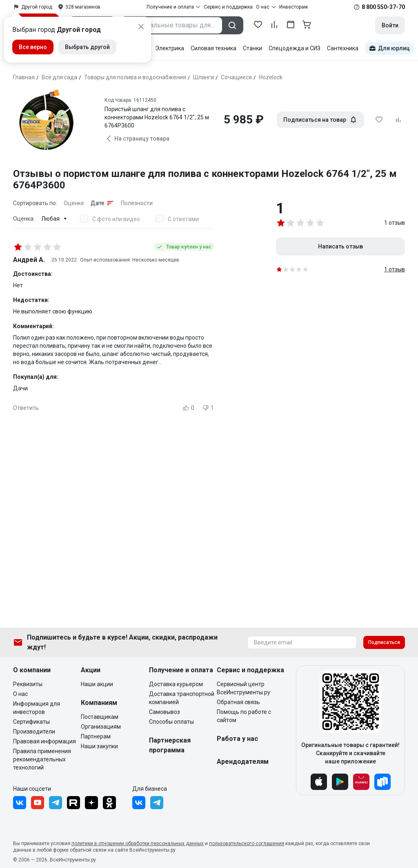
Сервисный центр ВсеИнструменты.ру (243, 688)
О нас (20, 694)
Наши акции (97, 684)
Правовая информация (44, 741)
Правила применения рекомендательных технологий (42, 759)
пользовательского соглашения (247, 843)
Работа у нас (237, 739)
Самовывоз (165, 712)
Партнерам (96, 736)
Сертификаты (31, 722)
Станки (252, 48)
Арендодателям (243, 762)
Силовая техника (213, 48)
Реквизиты (28, 684)
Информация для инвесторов (37, 708)
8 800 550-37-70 (383, 7)
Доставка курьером (176, 684)
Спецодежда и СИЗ (295, 48)
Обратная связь (238, 702)
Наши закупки (99, 746)
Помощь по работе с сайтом (244, 716)
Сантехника (343, 48)
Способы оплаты (171, 722)
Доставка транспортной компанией (182, 698)
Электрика (170, 48)
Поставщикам (100, 717)
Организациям (101, 727)
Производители (34, 732)
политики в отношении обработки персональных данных (138, 843)
